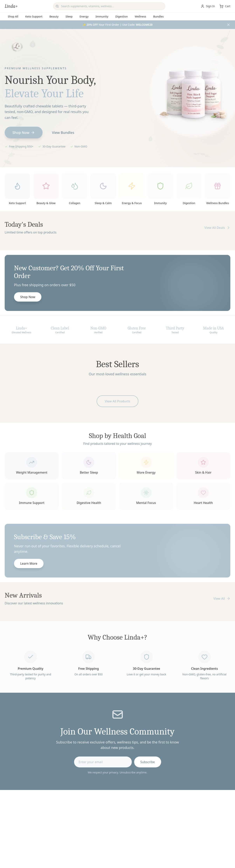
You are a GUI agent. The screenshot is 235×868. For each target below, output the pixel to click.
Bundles (158, 16)
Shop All (13, 16)
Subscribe (148, 762)
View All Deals (217, 228)
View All (222, 599)
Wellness (140, 16)
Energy (84, 16)
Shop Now (24, 133)
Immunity (102, 16)
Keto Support (34, 16)
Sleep (69, 16)
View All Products (117, 402)
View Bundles (63, 133)
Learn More (29, 564)
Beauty (54, 16)
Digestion (121, 16)
